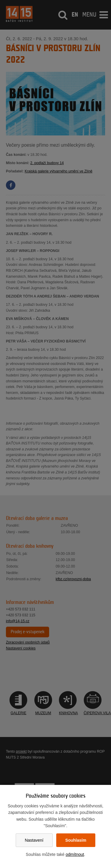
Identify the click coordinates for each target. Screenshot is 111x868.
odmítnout (75, 854)
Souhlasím (76, 840)
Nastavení (34, 840)
